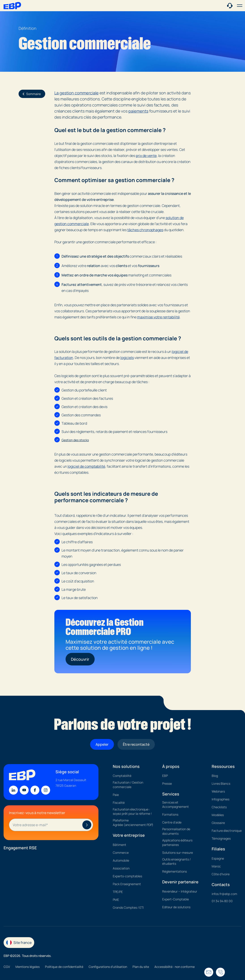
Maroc (216, 866)
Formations (170, 814)
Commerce (121, 853)
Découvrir (80, 659)
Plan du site (141, 967)
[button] (240, 6)
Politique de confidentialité (64, 967)
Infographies (220, 799)
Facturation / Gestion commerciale (128, 785)
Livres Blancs (221, 783)
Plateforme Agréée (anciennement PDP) (133, 822)
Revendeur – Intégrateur (180, 891)
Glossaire (218, 823)
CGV (7, 967)
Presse (167, 783)
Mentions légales (28, 967)
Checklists (219, 807)
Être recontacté (136, 744)
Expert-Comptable (176, 899)
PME (116, 900)
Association (121, 868)
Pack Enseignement (127, 884)
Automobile (121, 860)
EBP (165, 776)
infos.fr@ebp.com (224, 894)
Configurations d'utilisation (108, 967)
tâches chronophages (145, 230)
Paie (116, 795)
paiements (138, 111)
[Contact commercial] (230, 5)
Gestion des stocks (75, 440)
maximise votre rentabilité (158, 317)
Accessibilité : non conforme (175, 967)
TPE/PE (118, 892)
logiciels (127, 358)
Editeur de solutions (176, 907)
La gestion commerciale (77, 93)
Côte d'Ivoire (221, 874)
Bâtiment (119, 845)
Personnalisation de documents (176, 831)
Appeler (102, 744)
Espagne (218, 858)
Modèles (218, 815)
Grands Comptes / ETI (128, 907)
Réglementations (175, 871)
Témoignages (221, 838)
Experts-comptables (127, 876)
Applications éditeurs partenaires (177, 842)
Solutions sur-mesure (178, 853)
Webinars (218, 791)
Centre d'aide (172, 822)
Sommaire (31, 94)
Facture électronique (227, 831)
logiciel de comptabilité (86, 466)
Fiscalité (119, 803)
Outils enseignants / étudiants (176, 862)
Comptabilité (122, 776)
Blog (215, 776)
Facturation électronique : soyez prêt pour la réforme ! (132, 812)
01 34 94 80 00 (222, 901)
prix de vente (146, 156)
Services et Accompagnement (176, 805)
